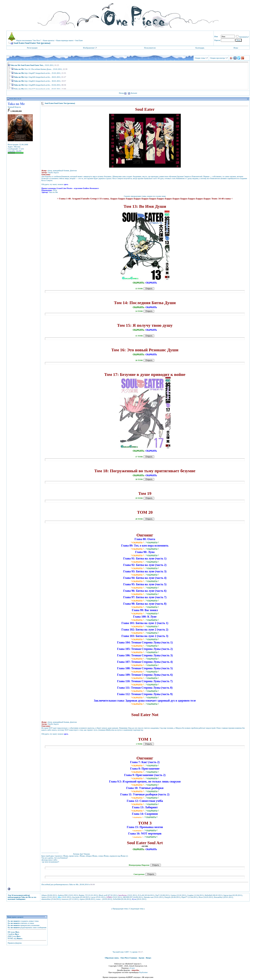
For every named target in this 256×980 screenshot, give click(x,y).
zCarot (132, 968)
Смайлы (11, 934)
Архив (141, 958)
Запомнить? (242, 37)
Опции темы (200, 58)
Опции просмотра (217, 58)
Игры (236, 48)
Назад (121, 93)
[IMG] (10, 936)
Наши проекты (49, 40)
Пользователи (150, 48)
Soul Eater (79, 40)
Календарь (200, 48)
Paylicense (143, 972)
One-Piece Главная (129, 958)
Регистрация (32, 48)
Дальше (134, 93)
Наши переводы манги (65, 40)
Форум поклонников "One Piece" (29, 40)
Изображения (89, 48)
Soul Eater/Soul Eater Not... (33, 65)
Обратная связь (112, 958)
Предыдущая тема (120, 909)
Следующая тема (136, 909)
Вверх (149, 958)
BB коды (11, 932)
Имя (216, 36)
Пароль (217, 40)
